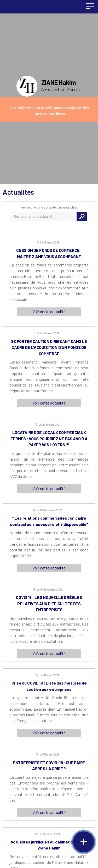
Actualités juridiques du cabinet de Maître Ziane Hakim (49, 845)
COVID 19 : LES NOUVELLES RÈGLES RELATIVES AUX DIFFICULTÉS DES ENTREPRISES (49, 603)
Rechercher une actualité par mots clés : (49, 207)
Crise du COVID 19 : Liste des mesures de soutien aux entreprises (49, 686)
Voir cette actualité (49, 311)
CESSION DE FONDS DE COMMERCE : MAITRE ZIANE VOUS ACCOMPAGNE (49, 253)
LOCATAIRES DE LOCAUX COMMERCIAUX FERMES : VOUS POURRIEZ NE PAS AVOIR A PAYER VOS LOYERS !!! (49, 438)
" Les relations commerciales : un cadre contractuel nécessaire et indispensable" (49, 521)
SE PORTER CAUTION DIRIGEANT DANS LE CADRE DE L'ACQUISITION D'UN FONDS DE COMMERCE (49, 347)
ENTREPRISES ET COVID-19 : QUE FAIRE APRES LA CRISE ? (49, 766)
